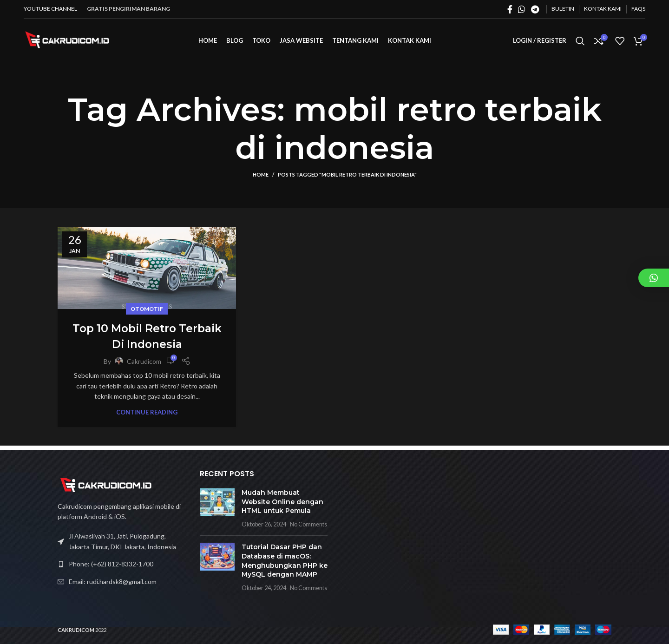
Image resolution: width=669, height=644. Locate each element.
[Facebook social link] (510, 9)
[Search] (580, 43)
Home (261, 179)
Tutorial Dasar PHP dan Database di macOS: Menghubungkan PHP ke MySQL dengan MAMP (285, 561)
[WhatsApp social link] (522, 9)
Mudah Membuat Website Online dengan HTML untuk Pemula (282, 502)
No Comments (308, 524)
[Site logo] (70, 42)
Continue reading (147, 417)
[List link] (122, 564)
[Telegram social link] (535, 9)
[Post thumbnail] (217, 508)
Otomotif (147, 313)
